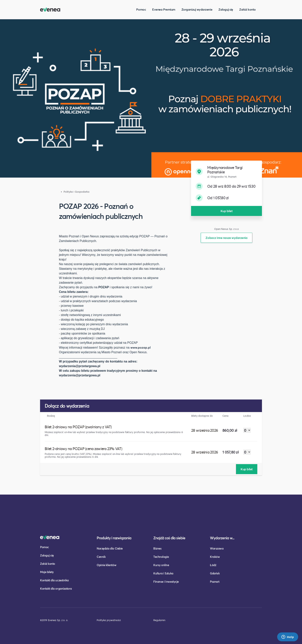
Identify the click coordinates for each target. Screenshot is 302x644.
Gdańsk (215, 573)
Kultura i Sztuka (163, 573)
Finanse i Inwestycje (166, 582)
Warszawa (217, 548)
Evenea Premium (164, 9)
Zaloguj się (226, 9)
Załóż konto (247, 9)
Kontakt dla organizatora (56, 588)
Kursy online (161, 565)
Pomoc (141, 9)
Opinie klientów (107, 565)
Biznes (157, 548)
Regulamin (159, 620)
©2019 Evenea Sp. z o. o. (54, 620)
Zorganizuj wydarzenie (197, 9)
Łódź (213, 565)
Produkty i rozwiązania (114, 538)
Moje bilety (47, 572)
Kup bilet (227, 211)
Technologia (161, 557)
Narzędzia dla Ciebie (110, 548)
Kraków (215, 557)
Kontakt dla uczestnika (54, 580)
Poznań (215, 582)
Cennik (101, 557)
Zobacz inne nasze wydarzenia (226, 238)
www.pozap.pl (141, 347)
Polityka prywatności (109, 620)
